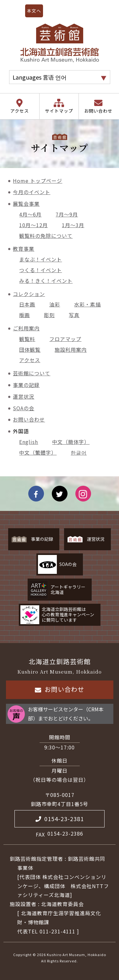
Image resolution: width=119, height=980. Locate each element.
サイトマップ (59, 111)
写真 (74, 315)
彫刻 (49, 315)
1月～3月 (73, 225)
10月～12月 (33, 225)
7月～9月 (67, 214)
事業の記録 (26, 385)
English (29, 442)
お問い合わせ (98, 111)
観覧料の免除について (46, 236)
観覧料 (27, 339)
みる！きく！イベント (46, 281)
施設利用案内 (71, 350)
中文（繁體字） (38, 452)
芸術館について (32, 373)
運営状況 (24, 396)
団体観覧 (30, 350)
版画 (24, 315)
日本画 (27, 304)
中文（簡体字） (71, 442)
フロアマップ (65, 339)
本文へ (34, 11)
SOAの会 (24, 408)
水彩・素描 (87, 304)
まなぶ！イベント (41, 259)
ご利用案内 (26, 328)
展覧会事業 (26, 204)
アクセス (20, 111)
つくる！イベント (41, 270)
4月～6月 (30, 214)
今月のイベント (32, 192)
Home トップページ (38, 181)
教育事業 (24, 249)
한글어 (79, 452)
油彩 (55, 304)
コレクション (29, 294)
